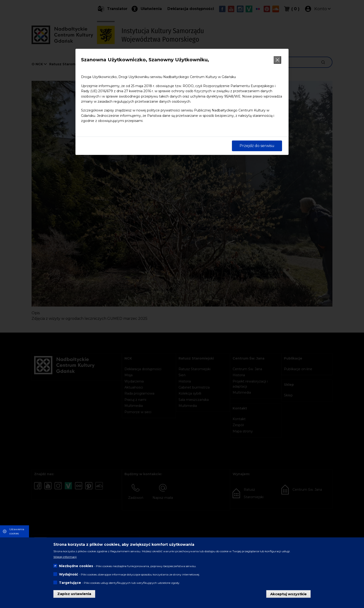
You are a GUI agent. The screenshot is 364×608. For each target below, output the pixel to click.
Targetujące (70, 583)
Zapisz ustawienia (74, 594)
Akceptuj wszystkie (288, 594)
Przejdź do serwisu (257, 146)
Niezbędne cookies (76, 566)
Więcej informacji (65, 557)
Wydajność (68, 574)
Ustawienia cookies (17, 531)
